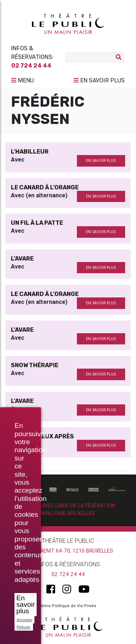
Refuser (24, 627)
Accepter (24, 620)
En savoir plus (26, 604)
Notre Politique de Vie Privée (68, 606)
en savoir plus (101, 161)
